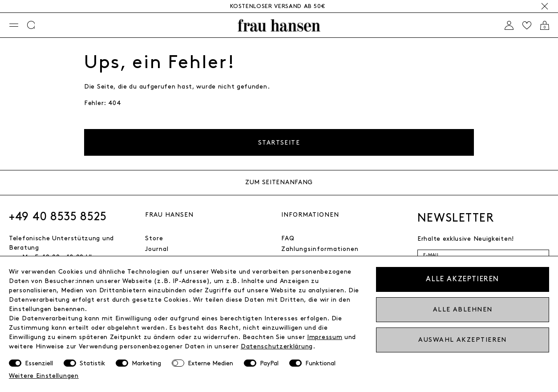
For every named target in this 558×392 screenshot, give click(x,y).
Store (154, 238)
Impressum (325, 337)
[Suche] (32, 25)
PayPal (269, 363)
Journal (157, 249)
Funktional (320, 363)
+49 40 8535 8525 (58, 217)
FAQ (288, 238)
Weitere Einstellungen (44, 376)
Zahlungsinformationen (320, 249)
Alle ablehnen (463, 309)
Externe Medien (210, 363)
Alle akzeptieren (463, 279)
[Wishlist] (527, 25)
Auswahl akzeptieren (462, 340)
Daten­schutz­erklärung (277, 346)
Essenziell (39, 363)
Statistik (92, 363)
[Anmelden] (509, 25)
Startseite (279, 143)
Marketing (146, 363)
